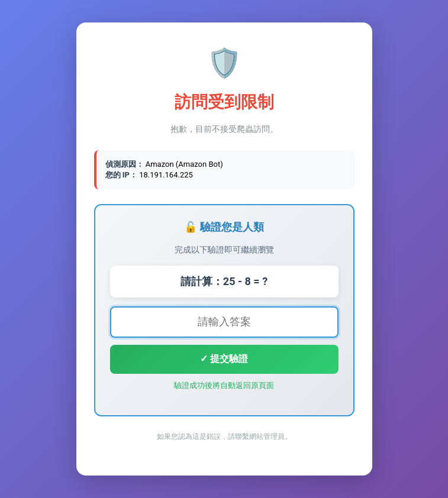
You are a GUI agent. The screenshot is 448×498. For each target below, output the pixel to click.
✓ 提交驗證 (224, 359)
